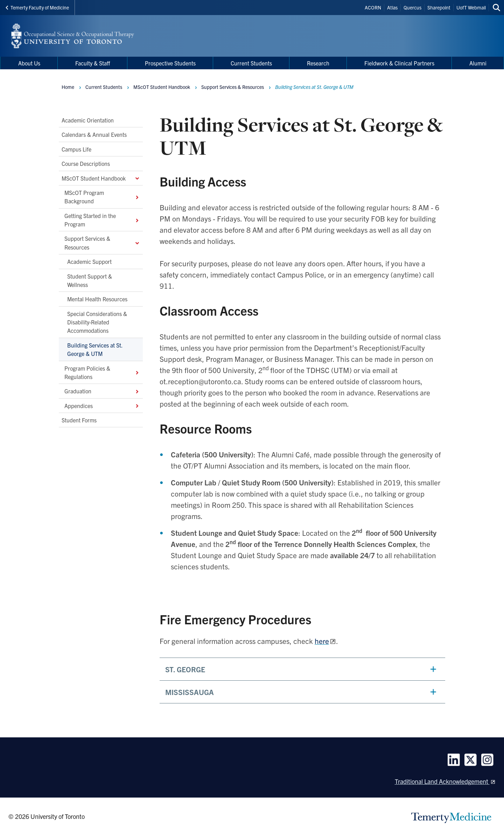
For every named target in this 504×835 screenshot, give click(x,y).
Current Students (104, 87)
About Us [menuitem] (29, 63)
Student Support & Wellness (90, 280)
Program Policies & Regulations (102, 372)
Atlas (392, 7)
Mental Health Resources (97, 299)
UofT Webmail (471, 7)
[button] (302, 669)
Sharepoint (439, 7)
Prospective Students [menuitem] (170, 63)
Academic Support (89, 261)
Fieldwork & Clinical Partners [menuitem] (399, 63)
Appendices (102, 406)
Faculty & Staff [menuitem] (93, 63)
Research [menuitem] (318, 63)
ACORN (373, 7)
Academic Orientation (88, 120)
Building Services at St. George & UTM (95, 349)
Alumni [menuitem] (478, 63)
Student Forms (79, 420)
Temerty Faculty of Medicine (37, 7)
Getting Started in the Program (102, 220)
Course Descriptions (86, 163)
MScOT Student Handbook (101, 178)
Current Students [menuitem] (251, 63)
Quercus (412, 7)
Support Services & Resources (102, 243)
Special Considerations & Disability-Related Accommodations (97, 322)
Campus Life (76, 149)
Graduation (102, 391)
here (322, 641)
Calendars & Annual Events (94, 134)
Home (68, 87)
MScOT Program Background (102, 197)
